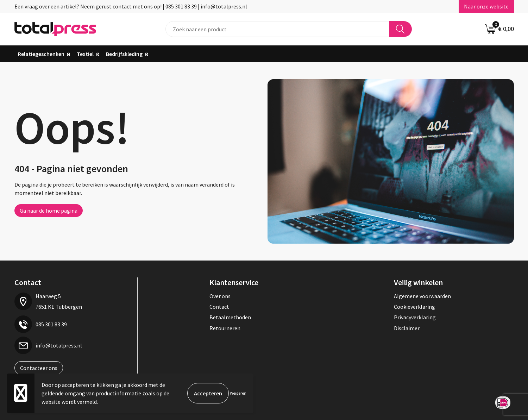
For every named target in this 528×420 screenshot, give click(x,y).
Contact (219, 307)
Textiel (85, 54)
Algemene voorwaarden (422, 296)
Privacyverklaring (415, 317)
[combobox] (277, 29)
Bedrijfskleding (124, 54)
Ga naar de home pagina (49, 211)
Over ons (220, 296)
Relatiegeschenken (41, 54)
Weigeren (238, 393)
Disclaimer (407, 328)
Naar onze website (486, 6)
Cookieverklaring (414, 307)
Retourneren (225, 328)
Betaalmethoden (230, 317)
